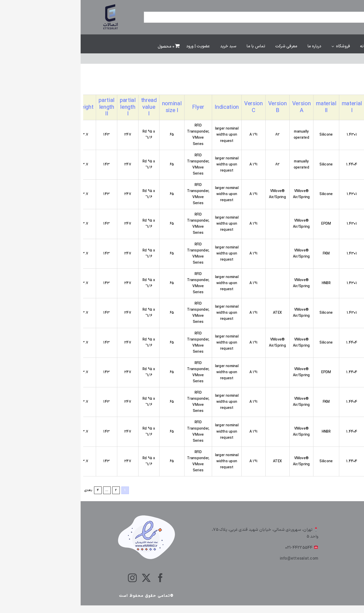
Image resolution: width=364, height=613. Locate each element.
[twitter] (66, 578)
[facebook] (80, 578)
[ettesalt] (30, 5)
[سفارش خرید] (322, 84)
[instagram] (52, 578)
